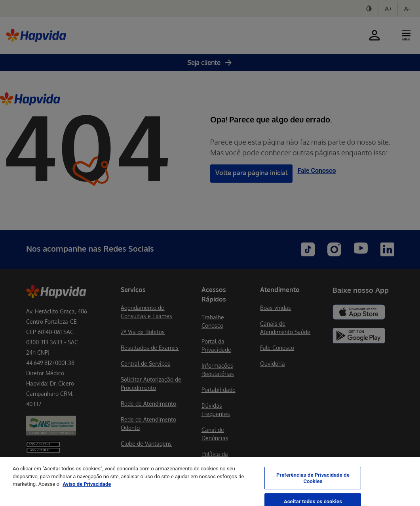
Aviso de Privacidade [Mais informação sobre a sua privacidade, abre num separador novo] (87, 490)
